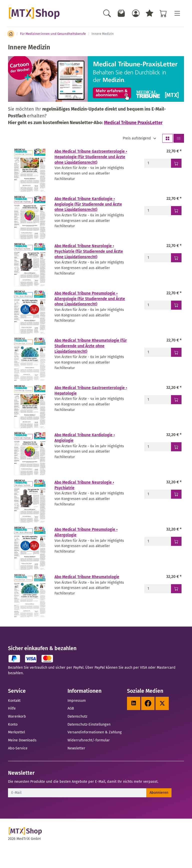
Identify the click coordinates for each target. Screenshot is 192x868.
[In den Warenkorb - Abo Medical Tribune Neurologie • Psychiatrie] (176, 494)
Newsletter (76, 748)
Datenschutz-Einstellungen (89, 724)
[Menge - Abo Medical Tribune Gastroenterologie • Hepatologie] (158, 400)
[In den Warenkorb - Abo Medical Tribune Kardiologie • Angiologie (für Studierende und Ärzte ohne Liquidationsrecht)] (176, 211)
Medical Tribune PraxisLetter (133, 123)
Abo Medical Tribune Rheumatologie (87, 577)
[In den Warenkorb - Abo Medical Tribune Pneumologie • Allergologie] (176, 541)
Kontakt (14, 701)
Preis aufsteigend (137, 138)
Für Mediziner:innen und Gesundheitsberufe (53, 34)
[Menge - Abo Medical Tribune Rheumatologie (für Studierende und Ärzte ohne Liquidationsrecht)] (158, 352)
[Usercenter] (136, 13)
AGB (71, 708)
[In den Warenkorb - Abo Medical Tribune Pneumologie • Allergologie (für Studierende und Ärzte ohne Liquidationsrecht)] (176, 305)
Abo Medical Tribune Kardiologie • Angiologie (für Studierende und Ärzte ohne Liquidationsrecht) (88, 204)
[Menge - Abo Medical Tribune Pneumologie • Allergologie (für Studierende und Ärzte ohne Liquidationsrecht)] (158, 305)
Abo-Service (18, 748)
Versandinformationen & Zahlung (95, 732)
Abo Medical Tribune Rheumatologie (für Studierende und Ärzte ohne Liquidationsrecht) (91, 346)
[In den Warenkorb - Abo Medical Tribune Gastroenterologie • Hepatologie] (176, 400)
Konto (13, 724)
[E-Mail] (77, 793)
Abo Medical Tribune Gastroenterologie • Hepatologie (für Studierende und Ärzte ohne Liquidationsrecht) (91, 157)
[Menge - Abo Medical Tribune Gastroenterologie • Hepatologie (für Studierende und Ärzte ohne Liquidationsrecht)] (158, 163)
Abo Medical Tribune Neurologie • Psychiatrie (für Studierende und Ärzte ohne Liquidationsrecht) (89, 251)
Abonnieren (159, 793)
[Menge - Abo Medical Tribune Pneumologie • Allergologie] (158, 541)
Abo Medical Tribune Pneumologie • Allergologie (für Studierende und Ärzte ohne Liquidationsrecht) (90, 299)
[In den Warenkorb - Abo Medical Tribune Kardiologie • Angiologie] (176, 447)
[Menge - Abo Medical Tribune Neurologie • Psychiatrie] (158, 494)
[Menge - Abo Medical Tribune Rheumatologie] (158, 589)
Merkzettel (16, 732)
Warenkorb (17, 716)
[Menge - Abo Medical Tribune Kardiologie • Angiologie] (158, 447)
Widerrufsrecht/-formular (89, 740)
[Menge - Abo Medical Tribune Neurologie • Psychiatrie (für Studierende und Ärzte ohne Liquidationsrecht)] (158, 258)
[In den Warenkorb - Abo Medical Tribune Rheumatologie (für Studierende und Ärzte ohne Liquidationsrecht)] (176, 352)
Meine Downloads (22, 740)
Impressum (77, 701)
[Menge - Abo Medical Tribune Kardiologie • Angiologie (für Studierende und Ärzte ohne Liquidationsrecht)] (158, 211)
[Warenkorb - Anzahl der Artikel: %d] (163, 13)
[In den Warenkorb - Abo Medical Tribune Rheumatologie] (176, 589)
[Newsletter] (121, 13)
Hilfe (12, 708)
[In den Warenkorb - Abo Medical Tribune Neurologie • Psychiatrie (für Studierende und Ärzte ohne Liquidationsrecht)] (176, 258)
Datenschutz (77, 716)
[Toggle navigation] (177, 13)
